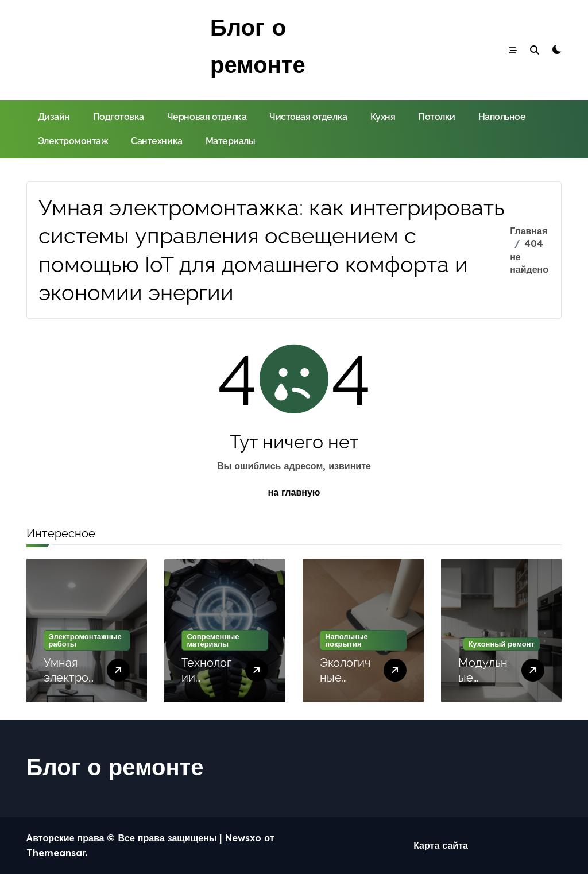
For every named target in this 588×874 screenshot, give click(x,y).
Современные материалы (213, 640)
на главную (294, 492)
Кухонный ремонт (501, 644)
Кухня (383, 117)
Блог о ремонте (115, 767)
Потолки (437, 117)
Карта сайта (441, 845)
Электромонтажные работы (85, 640)
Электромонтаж (73, 141)
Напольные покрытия (347, 640)
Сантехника (156, 141)
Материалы (231, 141)
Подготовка (119, 117)
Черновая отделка (207, 117)
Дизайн (54, 117)
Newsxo (243, 838)
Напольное (502, 117)
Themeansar (56, 853)
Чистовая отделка (308, 117)
